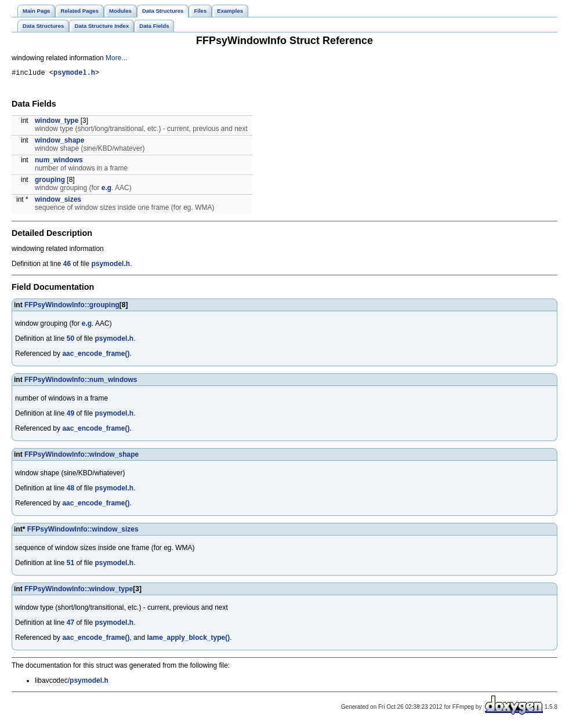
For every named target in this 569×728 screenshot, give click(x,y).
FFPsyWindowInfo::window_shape (81, 456)
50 (70, 340)
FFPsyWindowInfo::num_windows (81, 381)
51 (70, 565)
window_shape (59, 142)
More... (116, 58)
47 (70, 624)
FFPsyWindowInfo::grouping (72, 307)
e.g (106, 190)
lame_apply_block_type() (188, 639)
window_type (57, 122)
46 (67, 265)
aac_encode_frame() (96, 355)
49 (70, 415)
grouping (50, 181)
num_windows (59, 162)
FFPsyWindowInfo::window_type (79, 591)
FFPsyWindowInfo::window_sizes (83, 531)
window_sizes (58, 201)
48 (70, 490)
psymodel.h (74, 74)
